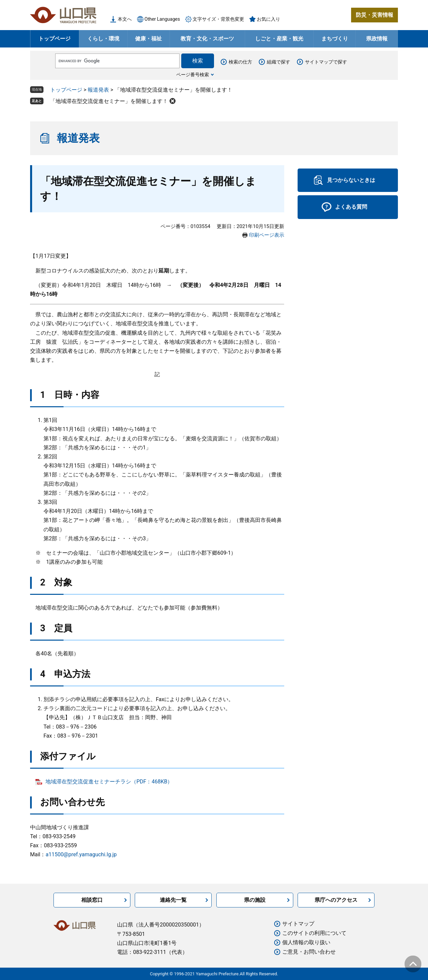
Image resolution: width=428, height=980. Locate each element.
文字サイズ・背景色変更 (218, 19)
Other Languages (162, 19)
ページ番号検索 (193, 75)
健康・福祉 (148, 39)
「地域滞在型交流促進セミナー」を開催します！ (109, 101)
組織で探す (279, 62)
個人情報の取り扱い (306, 942)
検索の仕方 (240, 62)
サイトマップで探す (326, 62)
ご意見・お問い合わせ (309, 952)
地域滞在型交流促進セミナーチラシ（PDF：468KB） (109, 782)
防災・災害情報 (374, 15)
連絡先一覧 (173, 900)
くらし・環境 (103, 39)
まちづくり (335, 39)
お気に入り (269, 19)
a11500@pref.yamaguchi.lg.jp (81, 854)
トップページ (55, 39)
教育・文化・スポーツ (207, 39)
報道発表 (98, 90)
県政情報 (377, 39)
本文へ (125, 19)
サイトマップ (298, 924)
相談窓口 (92, 900)
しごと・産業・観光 (279, 39)
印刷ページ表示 (267, 235)
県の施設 (255, 900)
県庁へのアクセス (336, 900)
